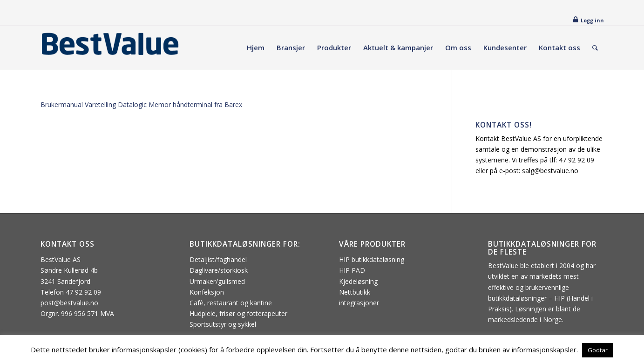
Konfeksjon (207, 292)
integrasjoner (359, 303)
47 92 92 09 (576, 160)
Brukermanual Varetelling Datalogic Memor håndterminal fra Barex (141, 104)
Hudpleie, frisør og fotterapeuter (238, 313)
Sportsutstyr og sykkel (223, 324)
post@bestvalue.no (69, 303)
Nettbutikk (355, 292)
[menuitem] (256, 48)
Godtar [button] (598, 350)
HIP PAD (352, 270)
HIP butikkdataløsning (372, 259)
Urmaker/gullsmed (217, 281)
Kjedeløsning (358, 281)
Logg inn (592, 20)
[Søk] (595, 48)
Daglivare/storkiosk (219, 270)
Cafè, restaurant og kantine (231, 303)
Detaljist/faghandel (218, 259)
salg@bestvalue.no (550, 171)
